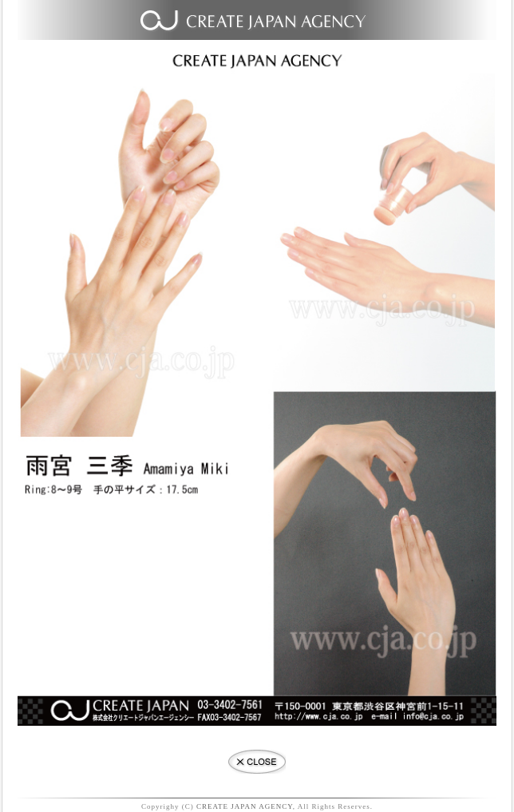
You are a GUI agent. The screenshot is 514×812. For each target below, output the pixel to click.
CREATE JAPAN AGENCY (245, 806)
